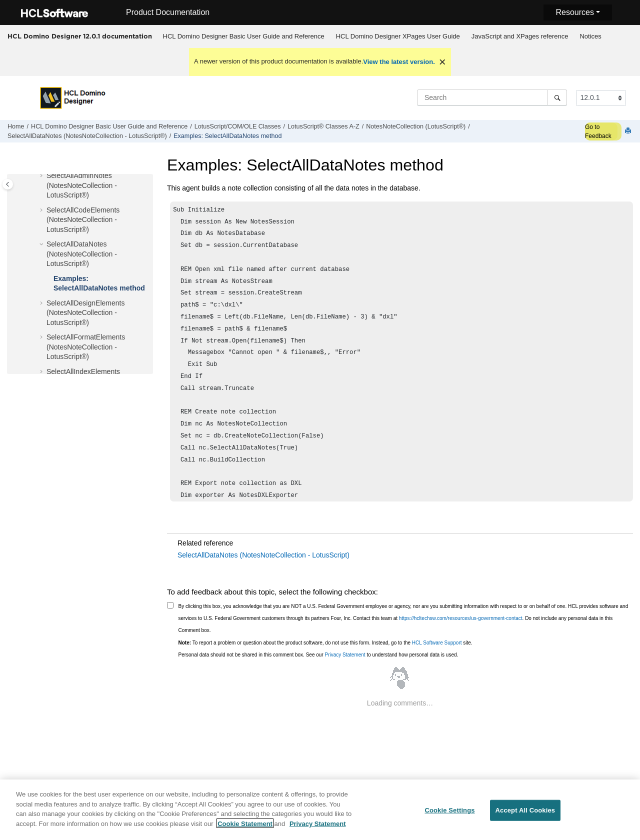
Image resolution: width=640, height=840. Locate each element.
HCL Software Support (437, 643)
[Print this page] (629, 131)
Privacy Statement (345, 655)
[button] (42, 176)
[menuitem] (243, 36)
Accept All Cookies (525, 816)
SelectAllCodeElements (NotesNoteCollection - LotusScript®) (83, 220)
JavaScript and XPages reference (520, 36)
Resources (574, 12)
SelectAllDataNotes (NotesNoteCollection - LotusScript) (263, 555)
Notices (590, 36)
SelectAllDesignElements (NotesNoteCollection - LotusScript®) (85, 313)
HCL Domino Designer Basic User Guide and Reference (244, 36)
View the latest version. (399, 62)
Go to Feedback (598, 131)
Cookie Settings (449, 816)
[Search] (557, 97)
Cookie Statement (245, 829)
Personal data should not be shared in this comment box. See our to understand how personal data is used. (318, 655)
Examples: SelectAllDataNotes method (227, 136)
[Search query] (492, 97)
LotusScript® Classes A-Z (323, 126)
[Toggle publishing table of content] (8, 184)
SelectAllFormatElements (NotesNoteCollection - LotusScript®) (86, 347)
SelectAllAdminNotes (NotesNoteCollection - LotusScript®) (82, 185)
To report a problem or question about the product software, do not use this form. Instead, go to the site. (325, 643)
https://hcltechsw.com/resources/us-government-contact (461, 618)
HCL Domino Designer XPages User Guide (398, 36)
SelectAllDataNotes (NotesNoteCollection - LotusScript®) (87, 136)
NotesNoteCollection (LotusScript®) (416, 126)
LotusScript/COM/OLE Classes (238, 126)
